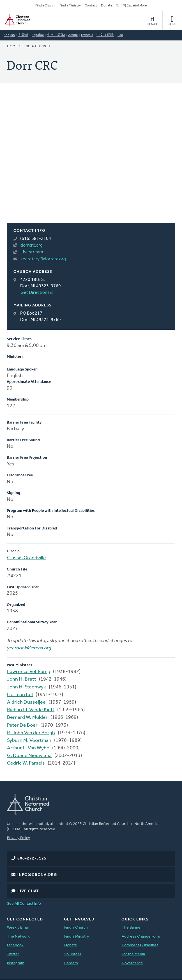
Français (87, 35)
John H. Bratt (22, 679)
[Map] (91, 160)
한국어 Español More (131, 6)
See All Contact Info (24, 904)
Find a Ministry (70, 6)
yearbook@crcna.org (29, 648)
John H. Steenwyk (27, 687)
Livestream (32, 252)
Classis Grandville (27, 558)
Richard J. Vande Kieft (31, 710)
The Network (18, 937)
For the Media (133, 954)
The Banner (132, 928)
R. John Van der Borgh (31, 733)
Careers (71, 963)
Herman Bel (20, 695)
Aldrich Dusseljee (26, 702)
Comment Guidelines (140, 945)
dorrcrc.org (32, 245)
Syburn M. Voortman (29, 741)
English (9, 35)
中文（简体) (56, 35)
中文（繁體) (105, 35)
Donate (107, 6)
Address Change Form (141, 937)
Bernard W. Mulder (27, 718)
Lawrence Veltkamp (29, 672)
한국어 (23, 35)
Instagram (16, 963)
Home (12, 46)
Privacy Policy (19, 838)
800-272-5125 (32, 859)
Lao (120, 35)
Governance (132, 963)
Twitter (13, 954)
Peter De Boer (22, 725)
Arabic (73, 35)
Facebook (15, 945)
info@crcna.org (37, 875)
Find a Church (45, 6)
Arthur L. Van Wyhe (28, 748)
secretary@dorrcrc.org (43, 259)
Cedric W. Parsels (26, 763)
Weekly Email (18, 928)
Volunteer (73, 954)
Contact (91, 6)
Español (38, 35)
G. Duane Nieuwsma (29, 756)
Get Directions (35, 293)
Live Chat (28, 891)
